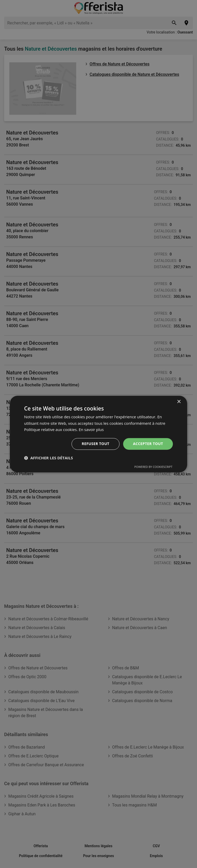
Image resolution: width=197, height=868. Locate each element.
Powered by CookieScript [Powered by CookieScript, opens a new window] (153, 467)
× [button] (179, 402)
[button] (48, 458)
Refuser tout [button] (96, 444)
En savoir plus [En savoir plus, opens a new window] (91, 430)
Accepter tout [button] (148, 444)
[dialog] (98, 434)
